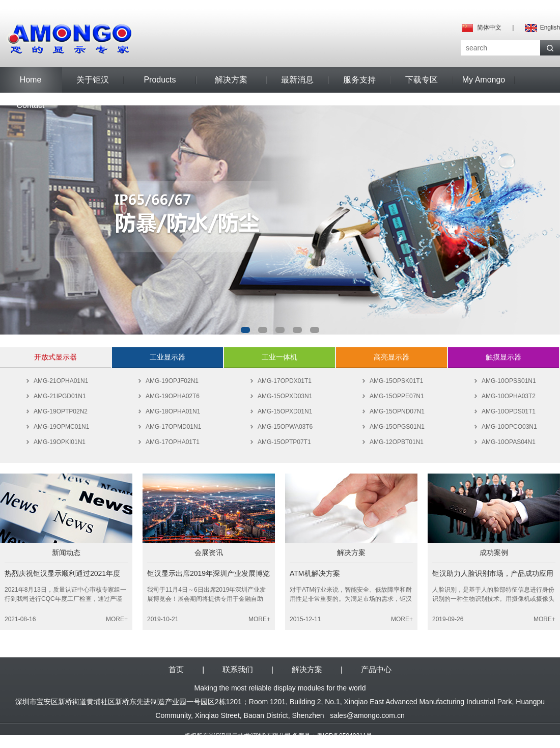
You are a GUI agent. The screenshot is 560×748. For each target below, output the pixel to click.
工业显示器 (167, 357)
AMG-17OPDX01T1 (285, 381)
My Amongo (484, 80)
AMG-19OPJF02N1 (172, 381)
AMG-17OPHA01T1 (173, 442)
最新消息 (297, 80)
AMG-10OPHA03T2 (509, 396)
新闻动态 (66, 552)
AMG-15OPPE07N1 (397, 396)
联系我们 (238, 669)
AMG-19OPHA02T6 (173, 396)
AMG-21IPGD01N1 (60, 396)
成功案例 (494, 552)
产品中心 (376, 669)
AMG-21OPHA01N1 (61, 381)
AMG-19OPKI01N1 (60, 442)
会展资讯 (209, 552)
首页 (176, 669)
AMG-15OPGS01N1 (397, 427)
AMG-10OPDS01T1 (509, 411)
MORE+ (117, 619)
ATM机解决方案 (315, 573)
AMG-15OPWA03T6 (285, 427)
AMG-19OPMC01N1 (61, 427)
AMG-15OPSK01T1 (396, 381)
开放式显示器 (55, 357)
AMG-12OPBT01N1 (397, 442)
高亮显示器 (391, 357)
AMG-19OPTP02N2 (61, 411)
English (550, 27)
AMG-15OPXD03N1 (285, 396)
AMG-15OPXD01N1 (285, 411)
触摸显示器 (503, 357)
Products (160, 80)
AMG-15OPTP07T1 (284, 442)
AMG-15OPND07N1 (397, 411)
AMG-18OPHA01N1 (173, 411)
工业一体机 (279, 357)
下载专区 (422, 80)
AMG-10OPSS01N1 (509, 381)
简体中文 (489, 27)
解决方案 (231, 80)
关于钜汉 (93, 80)
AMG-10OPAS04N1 (509, 442)
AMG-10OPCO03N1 (509, 427)
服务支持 (359, 80)
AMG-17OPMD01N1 (173, 427)
